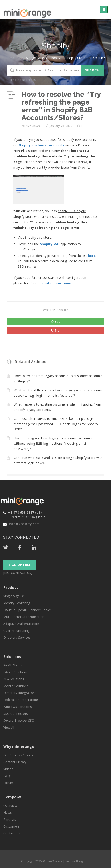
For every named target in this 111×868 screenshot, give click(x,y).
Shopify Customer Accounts (86, 58)
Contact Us (12, 833)
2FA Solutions (14, 679)
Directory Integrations (20, 693)
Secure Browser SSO (19, 720)
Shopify (55, 58)
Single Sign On (14, 596)
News (8, 812)
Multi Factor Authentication (24, 617)
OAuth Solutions (16, 672)
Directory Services (17, 637)
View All (9, 727)
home (10, 58)
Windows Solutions (18, 707)
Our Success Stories (18, 755)
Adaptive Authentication (21, 624)
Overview (10, 806)
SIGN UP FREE (20, 565)
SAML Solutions (15, 665)
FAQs (7, 776)
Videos (8, 769)
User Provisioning (16, 631)
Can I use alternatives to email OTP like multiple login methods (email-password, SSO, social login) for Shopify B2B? (56, 424)
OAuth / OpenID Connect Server (27, 610)
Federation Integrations (21, 700)
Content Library (15, 762)
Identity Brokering (17, 603)
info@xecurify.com (24, 524)
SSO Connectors (16, 714)
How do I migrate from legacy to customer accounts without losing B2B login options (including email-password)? (53, 443)
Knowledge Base (32, 58)
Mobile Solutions (16, 686)
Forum (8, 783)
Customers (12, 826)
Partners (10, 819)
